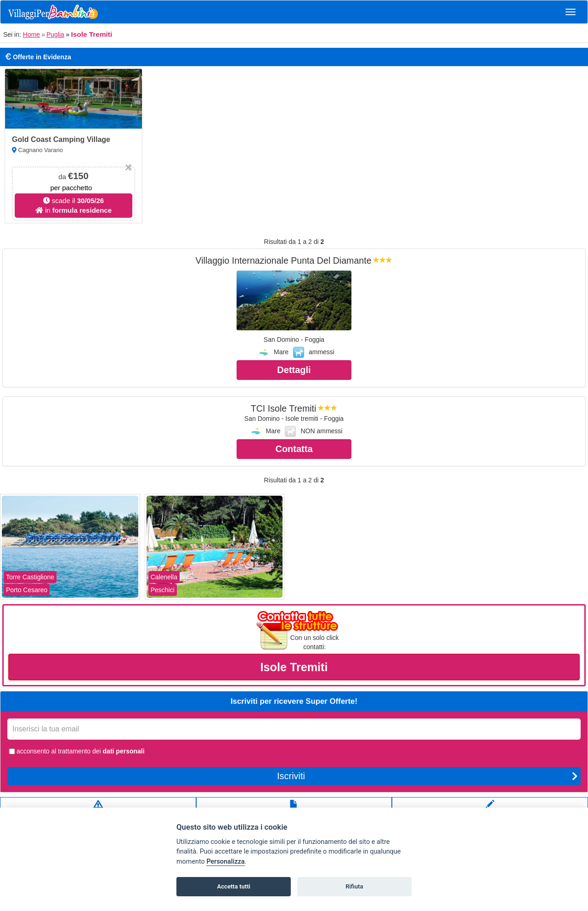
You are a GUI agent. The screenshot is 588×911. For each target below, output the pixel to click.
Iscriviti (427, 776)
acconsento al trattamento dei (76, 751)
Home (31, 34)
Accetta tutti (234, 886)
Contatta (294, 449)
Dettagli (294, 370)
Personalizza (225, 862)
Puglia (55, 34)
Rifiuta (354, 886)
